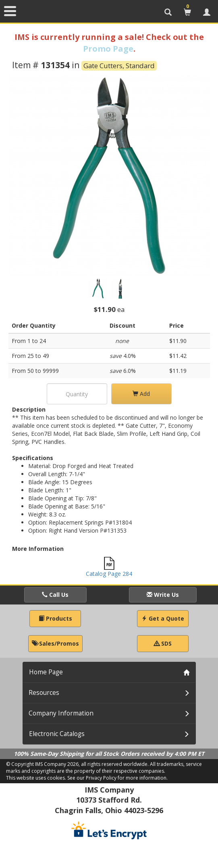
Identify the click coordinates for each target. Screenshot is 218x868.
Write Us (163, 595)
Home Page (46, 672)
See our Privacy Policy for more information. (117, 778)
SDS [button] (163, 643)
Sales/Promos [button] (55, 643)
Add (141, 394)
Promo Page (108, 49)
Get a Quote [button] (163, 618)
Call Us (55, 595)
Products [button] (55, 618)
